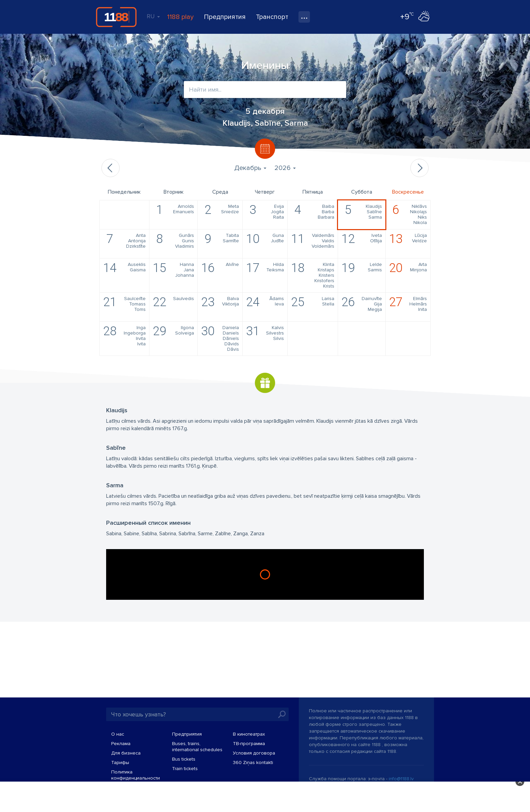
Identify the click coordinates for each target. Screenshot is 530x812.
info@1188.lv (401, 779)
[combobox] (265, 90)
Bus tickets (184, 759)
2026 (285, 168)
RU (153, 16)
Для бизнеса (126, 753)
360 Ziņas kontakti (253, 762)
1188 (116, 17)
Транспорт (272, 17)
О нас (118, 734)
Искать (282, 714)
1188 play (180, 17)
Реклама (121, 744)
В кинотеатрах (249, 734)
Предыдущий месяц (111, 168)
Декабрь (250, 168)
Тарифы (120, 762)
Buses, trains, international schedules (197, 747)
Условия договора (254, 753)
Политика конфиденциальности (136, 775)
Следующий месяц (419, 168)
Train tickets (185, 769)
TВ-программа (249, 744)
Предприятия (225, 17)
